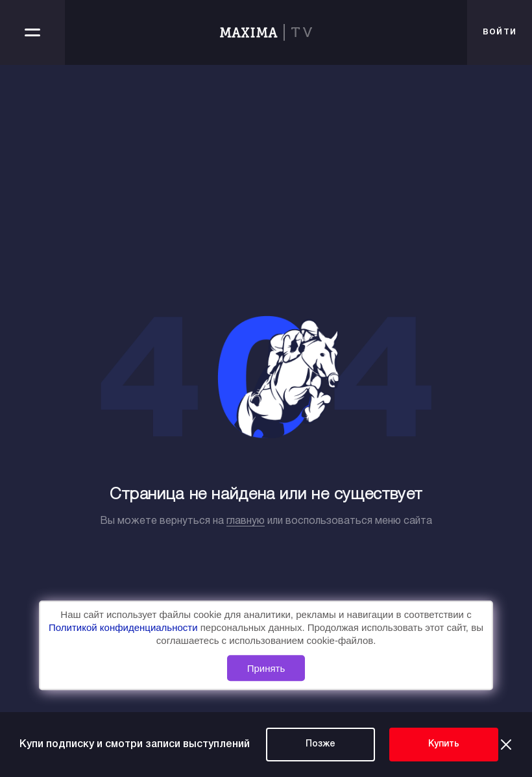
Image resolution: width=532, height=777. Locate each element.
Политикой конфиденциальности (125, 628)
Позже (320, 744)
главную (246, 521)
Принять (266, 668)
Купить (444, 744)
